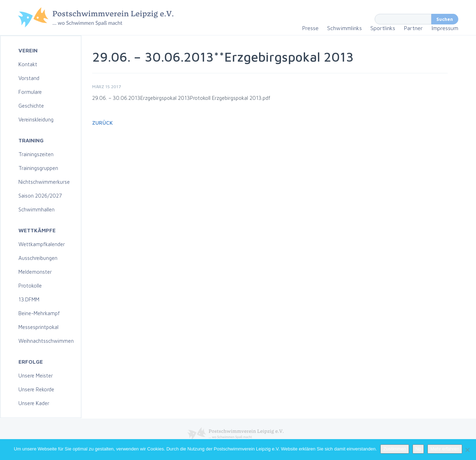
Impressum (445, 28)
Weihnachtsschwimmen (46, 341)
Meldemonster (35, 272)
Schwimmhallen (37, 209)
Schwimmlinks (345, 28)
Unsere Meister (36, 376)
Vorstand (29, 78)
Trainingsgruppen (38, 168)
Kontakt (28, 64)
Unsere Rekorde (36, 389)
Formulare (30, 92)
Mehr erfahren (445, 449)
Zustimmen (394, 449)
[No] (467, 450)
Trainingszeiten (36, 154)
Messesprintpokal (38, 327)
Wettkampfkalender (42, 244)
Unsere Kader (34, 403)
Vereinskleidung (36, 120)
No (418, 449)
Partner (413, 28)
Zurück (102, 123)
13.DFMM (29, 299)
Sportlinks (383, 28)
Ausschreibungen (38, 258)
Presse (310, 28)
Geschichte (31, 106)
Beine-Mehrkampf (39, 313)
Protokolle (30, 286)
